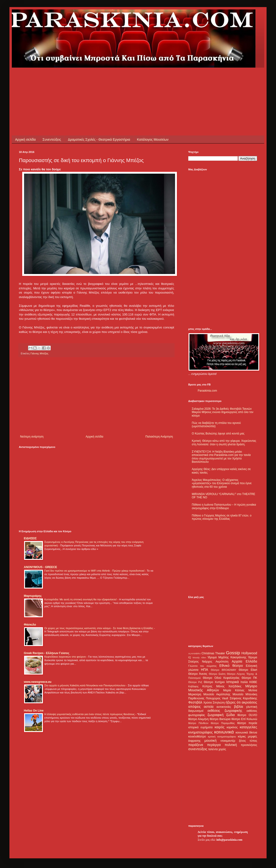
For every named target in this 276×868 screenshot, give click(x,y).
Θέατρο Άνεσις (198, 674)
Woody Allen (199, 657)
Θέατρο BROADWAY (224, 670)
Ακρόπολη (222, 662)
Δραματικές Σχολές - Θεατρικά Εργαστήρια (99, 139)
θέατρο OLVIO (247, 715)
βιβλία (238, 707)
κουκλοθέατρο (197, 737)
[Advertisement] (105, 78)
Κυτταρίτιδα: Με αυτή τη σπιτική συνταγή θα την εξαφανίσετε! (81, 599)
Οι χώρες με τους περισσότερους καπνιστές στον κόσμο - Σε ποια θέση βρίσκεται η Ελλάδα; (99, 628)
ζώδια (230, 715)
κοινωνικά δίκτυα (246, 733)
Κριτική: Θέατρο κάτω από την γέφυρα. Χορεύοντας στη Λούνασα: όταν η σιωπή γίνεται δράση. (224, 442)
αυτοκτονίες (224, 707)
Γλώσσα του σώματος (203, 666)
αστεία (209, 707)
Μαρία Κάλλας (234, 690)
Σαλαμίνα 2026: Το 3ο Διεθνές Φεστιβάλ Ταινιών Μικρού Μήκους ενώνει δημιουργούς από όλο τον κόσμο (223, 412)
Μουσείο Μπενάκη (245, 694)
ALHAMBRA (194, 653)
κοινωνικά (224, 732)
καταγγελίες (248, 727)
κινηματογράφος (201, 732)
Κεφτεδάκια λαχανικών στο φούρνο (65, 657)
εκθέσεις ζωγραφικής (225, 711)
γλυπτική (252, 707)
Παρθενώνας (196, 698)
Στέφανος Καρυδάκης (243, 698)
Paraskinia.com (207, 391)
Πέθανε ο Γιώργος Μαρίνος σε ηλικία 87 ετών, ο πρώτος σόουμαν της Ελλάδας (222, 517)
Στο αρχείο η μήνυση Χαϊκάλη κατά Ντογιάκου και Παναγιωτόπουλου (85, 685)
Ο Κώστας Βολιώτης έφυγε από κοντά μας (218, 434)
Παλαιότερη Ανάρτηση (159, 437)
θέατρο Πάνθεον (198, 723)
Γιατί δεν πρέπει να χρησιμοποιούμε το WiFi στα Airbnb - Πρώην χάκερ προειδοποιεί (95, 571)
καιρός (220, 727)
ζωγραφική (216, 715)
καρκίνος (232, 727)
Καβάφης (193, 686)
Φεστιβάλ (195, 702)
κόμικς (242, 737)
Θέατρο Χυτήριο (214, 682)
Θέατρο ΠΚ (249, 678)
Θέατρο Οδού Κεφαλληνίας (221, 678)
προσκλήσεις (249, 745)
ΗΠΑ (205, 670)
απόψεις (194, 707)
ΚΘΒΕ (253, 682)
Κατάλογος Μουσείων (153, 139)
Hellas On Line (34, 711)
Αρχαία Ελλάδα (244, 661)
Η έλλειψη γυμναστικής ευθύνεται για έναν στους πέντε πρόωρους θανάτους (90, 714)
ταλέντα (213, 749)
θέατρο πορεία (247, 723)
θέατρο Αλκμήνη (199, 719)
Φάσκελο (30, 625)
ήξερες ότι (233, 702)
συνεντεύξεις (198, 749)
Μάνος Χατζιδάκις (229, 686)
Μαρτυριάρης (33, 596)
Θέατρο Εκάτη (217, 674)
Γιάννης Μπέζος (39, 353)
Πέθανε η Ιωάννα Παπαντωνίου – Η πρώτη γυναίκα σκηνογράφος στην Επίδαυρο (224, 506)
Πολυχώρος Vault (217, 698)
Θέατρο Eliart (248, 670)
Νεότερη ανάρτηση (32, 437)
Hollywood (249, 653)
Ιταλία (244, 682)
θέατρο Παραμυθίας (223, 723)
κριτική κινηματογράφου (222, 737)
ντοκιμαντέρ (228, 741)
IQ (190, 657)
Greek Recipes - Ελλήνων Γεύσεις (47, 653)
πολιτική (231, 745)
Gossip (233, 653)
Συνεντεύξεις (52, 139)
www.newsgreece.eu (38, 682)
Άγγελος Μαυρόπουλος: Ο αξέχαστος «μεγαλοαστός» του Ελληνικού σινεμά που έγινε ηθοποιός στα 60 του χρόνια (222, 483)
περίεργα (214, 745)
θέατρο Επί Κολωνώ (244, 719)
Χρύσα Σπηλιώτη (214, 703)
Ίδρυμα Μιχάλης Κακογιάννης (227, 657)
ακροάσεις (249, 702)
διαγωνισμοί (196, 711)
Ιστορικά (232, 682)
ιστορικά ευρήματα (200, 727)
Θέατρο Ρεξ (195, 682)
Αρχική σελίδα (25, 139)
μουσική (211, 741)
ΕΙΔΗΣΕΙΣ (30, 538)
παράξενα (196, 745)
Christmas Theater (213, 653)
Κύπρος (207, 686)
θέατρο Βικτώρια (220, 719)
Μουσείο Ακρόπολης (217, 694)
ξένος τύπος (248, 741)
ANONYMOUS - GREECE (40, 567)
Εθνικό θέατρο (231, 666)
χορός (222, 749)
